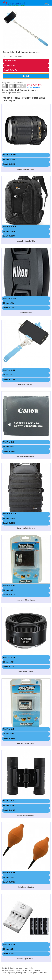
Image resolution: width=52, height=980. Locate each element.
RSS (36, 973)
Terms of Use (27, 973)
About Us (5, 973)
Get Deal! (26, 76)
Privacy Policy (16, 973)
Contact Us (43, 973)
